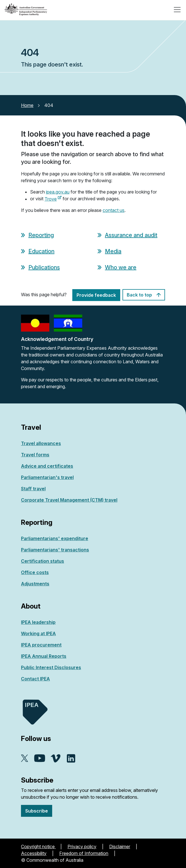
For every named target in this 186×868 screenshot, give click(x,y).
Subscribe (37, 811)
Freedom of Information (84, 853)
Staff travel (33, 489)
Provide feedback (96, 295)
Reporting (41, 235)
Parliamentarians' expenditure (55, 538)
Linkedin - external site (71, 758)
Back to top (144, 295)
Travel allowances (41, 443)
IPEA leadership (38, 622)
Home (27, 105)
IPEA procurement (41, 645)
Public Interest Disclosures (51, 667)
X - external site (25, 758)
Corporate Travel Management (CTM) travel (69, 500)
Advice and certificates (47, 466)
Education (41, 251)
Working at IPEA (38, 633)
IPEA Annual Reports (44, 656)
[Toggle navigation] (177, 10)
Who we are (121, 267)
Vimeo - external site (56, 758)
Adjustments (35, 584)
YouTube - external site (40, 758)
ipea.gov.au (58, 192)
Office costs (35, 572)
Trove (53, 199)
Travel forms (35, 455)
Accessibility (34, 853)
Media (113, 251)
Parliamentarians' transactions (55, 550)
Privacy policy (82, 846)
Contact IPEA (35, 679)
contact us (114, 210)
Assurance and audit (131, 235)
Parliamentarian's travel (47, 477)
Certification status (43, 561)
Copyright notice (38, 846)
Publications (44, 267)
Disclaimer (120, 846)
